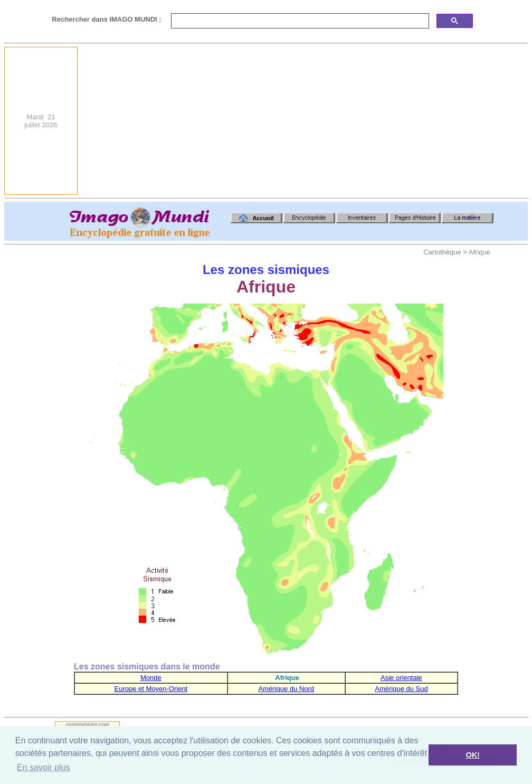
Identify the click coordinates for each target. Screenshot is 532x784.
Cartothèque (442, 252)
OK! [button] (472, 755)
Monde (151, 678)
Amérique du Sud (401, 689)
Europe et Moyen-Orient (151, 689)
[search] (299, 21)
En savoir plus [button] (44, 767)
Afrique (479, 252)
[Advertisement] (403, 121)
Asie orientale (401, 678)
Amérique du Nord (287, 689)
